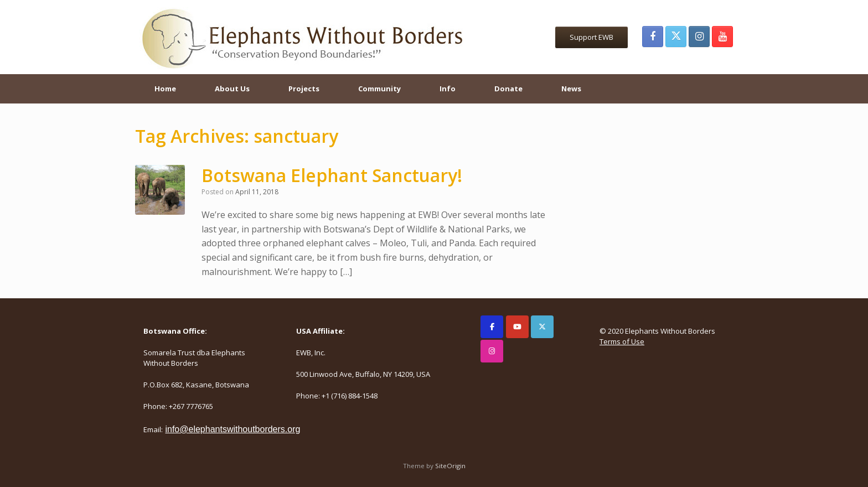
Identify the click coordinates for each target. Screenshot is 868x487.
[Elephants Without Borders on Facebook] (492, 327)
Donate (508, 89)
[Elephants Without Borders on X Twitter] (542, 327)
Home (165, 89)
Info (448, 89)
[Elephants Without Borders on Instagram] (492, 351)
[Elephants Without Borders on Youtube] (517, 327)
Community (379, 89)
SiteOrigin (450, 466)
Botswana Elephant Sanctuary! (332, 175)
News (571, 89)
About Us (232, 89)
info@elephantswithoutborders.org (232, 429)
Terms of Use (622, 341)
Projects (304, 89)
